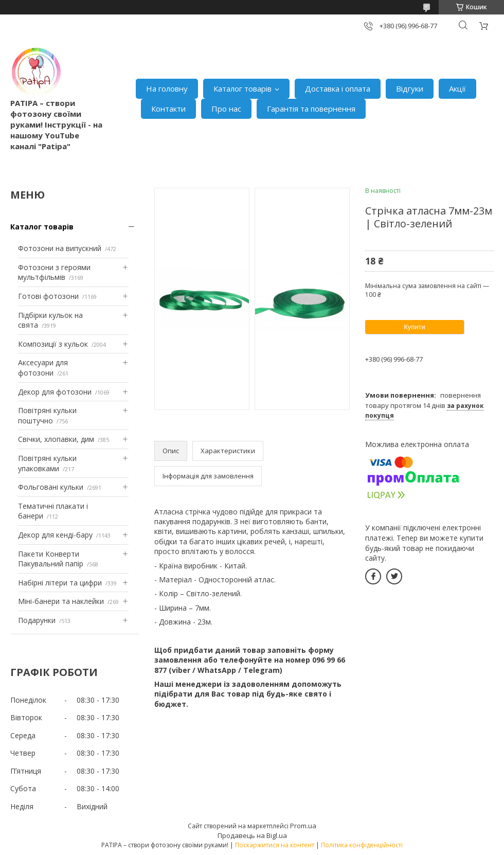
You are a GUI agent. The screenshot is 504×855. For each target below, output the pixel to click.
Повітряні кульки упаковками (47, 463)
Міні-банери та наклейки (61, 601)
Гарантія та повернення (311, 109)
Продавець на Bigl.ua (252, 835)
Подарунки (37, 620)
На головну (167, 88)
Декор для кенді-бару (55, 535)
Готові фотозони (48, 296)
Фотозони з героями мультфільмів (54, 272)
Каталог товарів (242, 88)
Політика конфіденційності (362, 845)
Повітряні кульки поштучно (47, 415)
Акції (457, 88)
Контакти (168, 109)
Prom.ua (303, 826)
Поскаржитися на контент (275, 845)
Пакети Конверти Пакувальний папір (51, 559)
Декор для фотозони (55, 392)
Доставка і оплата (338, 88)
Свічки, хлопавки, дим (56, 439)
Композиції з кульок (53, 344)
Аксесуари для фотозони (43, 368)
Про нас (226, 109)
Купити (415, 327)
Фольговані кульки (51, 487)
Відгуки (410, 88)
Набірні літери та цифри (60, 583)
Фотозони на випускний (60, 248)
